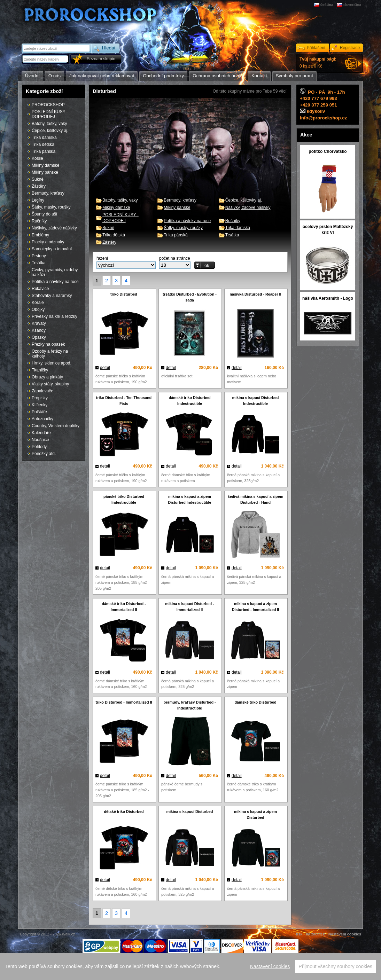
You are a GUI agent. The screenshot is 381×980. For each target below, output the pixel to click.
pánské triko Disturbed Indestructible (124, 499)
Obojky (38, 309)
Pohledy (39, 447)
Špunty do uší (44, 214)
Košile (37, 158)
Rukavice (40, 289)
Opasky (39, 337)
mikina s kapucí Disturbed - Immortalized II (189, 607)
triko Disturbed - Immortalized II (124, 702)
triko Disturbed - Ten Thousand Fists (124, 401)
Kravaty (39, 323)
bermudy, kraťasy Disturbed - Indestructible (189, 705)
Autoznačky (42, 419)
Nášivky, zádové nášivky (248, 207)
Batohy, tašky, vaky (120, 200)
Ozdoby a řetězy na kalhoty (50, 354)
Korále (38, 303)
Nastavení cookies (270, 969)
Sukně (108, 228)
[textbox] (46, 59)
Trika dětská (114, 235)
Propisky (40, 398)
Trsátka (232, 235)
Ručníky (233, 221)
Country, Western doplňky (56, 426)
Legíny (38, 200)
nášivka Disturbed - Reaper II (255, 294)
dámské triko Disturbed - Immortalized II (124, 607)
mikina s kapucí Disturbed (190, 812)
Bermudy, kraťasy (180, 200)
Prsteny (39, 256)
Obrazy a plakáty (47, 377)
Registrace (350, 48)
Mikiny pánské (177, 207)
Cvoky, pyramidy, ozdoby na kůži (55, 272)
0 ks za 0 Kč (318, 63)
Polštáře (39, 412)
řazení (102, 258)
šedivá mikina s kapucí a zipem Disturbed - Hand (256, 499)
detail (105, 368)
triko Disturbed (124, 294)
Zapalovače (42, 391)
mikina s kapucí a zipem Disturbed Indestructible (189, 499)
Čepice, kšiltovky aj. (244, 200)
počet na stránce (175, 258)
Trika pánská (176, 235)
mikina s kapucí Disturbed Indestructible (256, 401)
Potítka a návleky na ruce (187, 221)
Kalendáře (41, 433)
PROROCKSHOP (48, 105)
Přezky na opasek (48, 344)
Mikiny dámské (116, 207)
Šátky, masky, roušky (183, 228)
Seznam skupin (101, 59)
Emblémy (40, 235)
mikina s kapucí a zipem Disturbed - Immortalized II (256, 607)
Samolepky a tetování (52, 249)
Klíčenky (40, 405)
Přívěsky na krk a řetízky (55, 316)
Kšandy (39, 330)
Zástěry (109, 242)
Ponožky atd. (44, 454)
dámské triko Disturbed (256, 702)
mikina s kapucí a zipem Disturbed (255, 814)
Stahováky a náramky (52, 296)
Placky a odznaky (48, 242)
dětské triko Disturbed (124, 812)
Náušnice (40, 440)
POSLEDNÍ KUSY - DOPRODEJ (50, 114)
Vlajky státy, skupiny (50, 384)
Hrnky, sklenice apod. (52, 363)
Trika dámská (238, 228)
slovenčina (352, 5)
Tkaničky (40, 370)
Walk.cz (68, 934)
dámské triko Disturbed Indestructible (190, 401)
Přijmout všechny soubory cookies (335, 969)
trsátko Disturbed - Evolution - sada (190, 297)
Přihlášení (316, 48)
